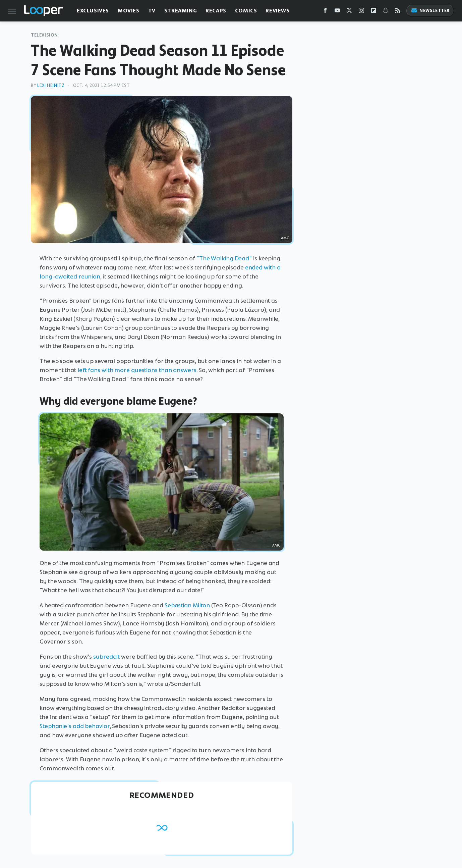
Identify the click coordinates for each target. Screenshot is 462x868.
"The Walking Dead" (224, 258)
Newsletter (430, 11)
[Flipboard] (373, 12)
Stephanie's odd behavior (75, 726)
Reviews (277, 11)
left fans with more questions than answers (137, 370)
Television (44, 35)
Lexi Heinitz (51, 85)
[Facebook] (325, 12)
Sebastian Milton (187, 605)
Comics (246, 11)
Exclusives (93, 11)
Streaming (181, 11)
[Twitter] (349, 12)
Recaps (216, 11)
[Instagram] (361, 12)
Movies (129, 11)
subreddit (106, 657)
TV (152, 11)
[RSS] (398, 12)
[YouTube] (337, 12)
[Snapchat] (386, 12)
